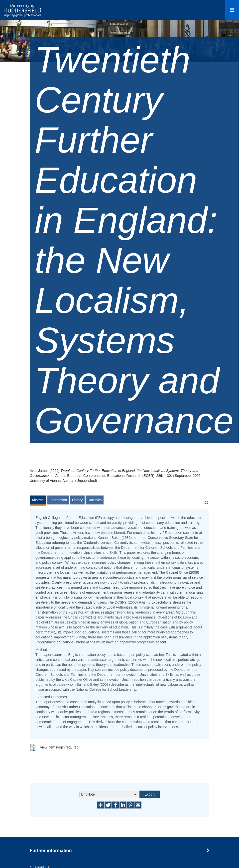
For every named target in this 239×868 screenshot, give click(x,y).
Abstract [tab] (38, 500)
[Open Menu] (232, 10)
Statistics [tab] (95, 500)
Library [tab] (77, 500)
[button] (33, 747)
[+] (206, 502)
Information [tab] (58, 500)
